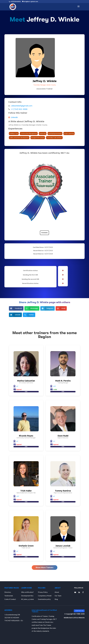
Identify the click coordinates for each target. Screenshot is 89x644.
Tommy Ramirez (63, 491)
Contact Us (79, 611)
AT (17, 386)
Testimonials (9, 596)
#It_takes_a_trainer (28, 599)
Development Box (27, 596)
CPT (55, 386)
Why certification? (27, 592)
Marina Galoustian (26, 381)
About (57, 592)
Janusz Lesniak (63, 546)
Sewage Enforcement (38, 138)
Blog (56, 599)
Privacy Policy (43, 592)
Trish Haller (26, 491)
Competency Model (45, 596)
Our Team (58, 596)
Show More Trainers (44, 567)
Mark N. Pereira (63, 381)
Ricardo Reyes (26, 436)
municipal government (55, 133)
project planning (69, 133)
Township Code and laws (54, 138)
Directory (8, 592)
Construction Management (29, 133)
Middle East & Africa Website (74, 618)
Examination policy (44, 599)
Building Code (14, 133)
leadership (43, 133)
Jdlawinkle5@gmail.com (22, 106)
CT (54, 441)
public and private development (19, 138)
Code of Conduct (10, 599)
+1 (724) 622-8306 (19, 109)
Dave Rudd (63, 436)
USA (26, 392)
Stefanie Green (26, 546)
